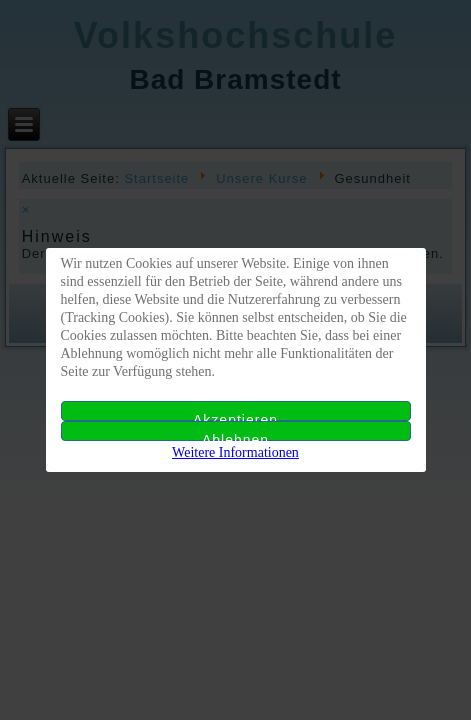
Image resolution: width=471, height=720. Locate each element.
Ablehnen (235, 436)
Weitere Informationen (235, 452)
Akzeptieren (235, 416)
